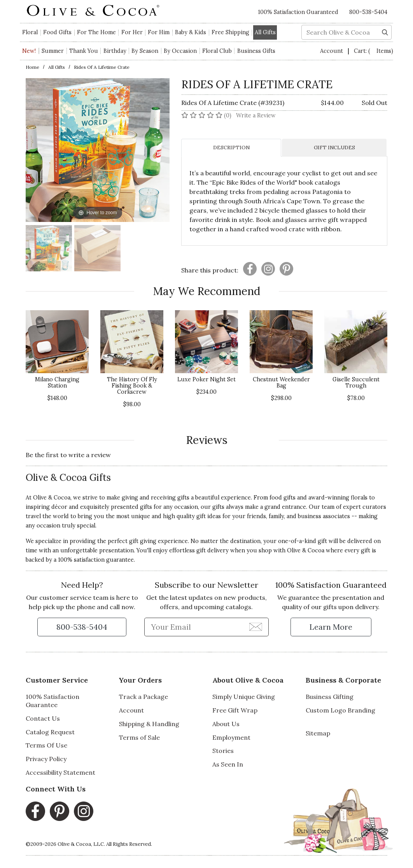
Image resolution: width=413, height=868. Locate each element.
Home (32, 67)
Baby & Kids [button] (191, 32)
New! (29, 51)
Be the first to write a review (68, 455)
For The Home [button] (96, 32)
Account (332, 51)
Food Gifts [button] (57, 32)
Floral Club (217, 51)
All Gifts (57, 67)
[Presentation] (250, 269)
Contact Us (43, 718)
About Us (226, 724)
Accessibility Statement (60, 772)
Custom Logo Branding (340, 710)
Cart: (374, 51)
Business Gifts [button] (256, 51)
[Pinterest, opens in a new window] (59, 811)
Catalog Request (50, 732)
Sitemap (318, 733)
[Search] (385, 31)
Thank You (84, 51)
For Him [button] (159, 32)
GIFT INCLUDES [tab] (334, 148)
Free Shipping (230, 32)
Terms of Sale (139, 737)
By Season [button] (145, 51)
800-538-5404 (368, 12)
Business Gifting (330, 697)
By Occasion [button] (180, 51)
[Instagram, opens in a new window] (84, 811)
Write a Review (256, 115)
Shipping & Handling (149, 724)
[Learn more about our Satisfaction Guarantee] (331, 627)
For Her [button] (132, 32)
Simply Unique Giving (244, 697)
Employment (231, 737)
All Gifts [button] (265, 32)
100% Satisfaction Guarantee (52, 701)
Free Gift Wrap (235, 710)
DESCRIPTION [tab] (231, 148)
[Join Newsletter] (256, 627)
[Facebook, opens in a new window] (35, 811)
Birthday (115, 51)
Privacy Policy (46, 759)
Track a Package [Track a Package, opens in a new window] (143, 697)
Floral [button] (30, 32)
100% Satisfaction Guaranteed (298, 12)
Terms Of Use (46, 745)
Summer (53, 51)
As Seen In (228, 764)
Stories (223, 751)
